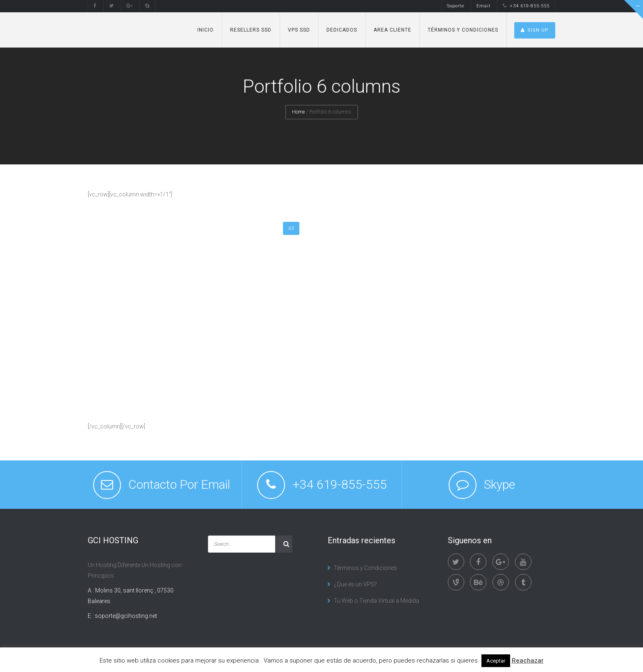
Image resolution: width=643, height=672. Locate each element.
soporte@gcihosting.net (126, 616)
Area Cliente (392, 30)
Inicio (205, 30)
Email (483, 6)
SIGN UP (535, 30)
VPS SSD (299, 30)
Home (298, 112)
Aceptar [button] (496, 661)
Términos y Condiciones (463, 30)
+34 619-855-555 (526, 6)
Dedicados (342, 30)
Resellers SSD (251, 30)
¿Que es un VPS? (355, 584)
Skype (499, 484)
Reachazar (528, 661)
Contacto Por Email (179, 484)
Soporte (456, 6)
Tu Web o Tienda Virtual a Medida (376, 601)
